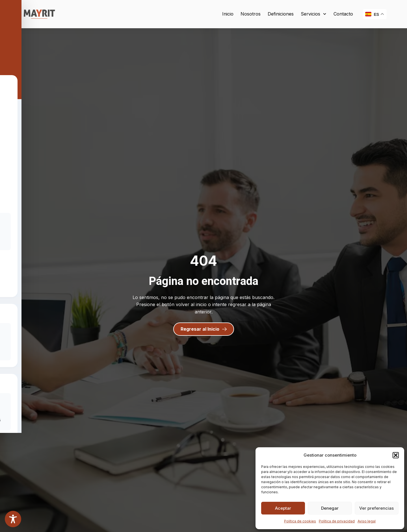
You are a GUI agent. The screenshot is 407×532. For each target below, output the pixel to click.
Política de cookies (300, 521)
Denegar (330, 508)
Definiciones (281, 14)
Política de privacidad (337, 521)
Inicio (228, 14)
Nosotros (251, 14)
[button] (396, 455)
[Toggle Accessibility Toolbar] (13, 519)
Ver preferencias (376, 508)
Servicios (313, 14)
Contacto (343, 14)
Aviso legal (367, 521)
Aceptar (283, 508)
